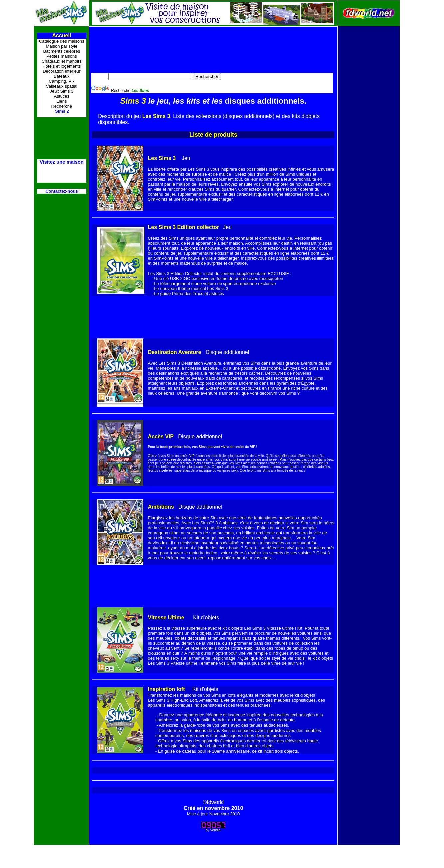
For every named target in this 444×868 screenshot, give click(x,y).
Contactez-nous (62, 191)
